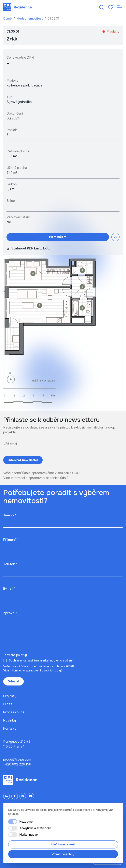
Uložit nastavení (63, 844)
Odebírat (23, 460)
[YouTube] (31, 796)
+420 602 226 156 (17, 764)
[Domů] (18, 7)
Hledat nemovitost (30, 19)
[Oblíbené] (111, 7)
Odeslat (13, 681)
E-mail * (9, 589)
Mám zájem (58, 237)
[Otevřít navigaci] (120, 7)
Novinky (10, 720)
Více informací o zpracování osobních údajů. (36, 478)
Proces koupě (14, 712)
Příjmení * (11, 540)
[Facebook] (15, 796)
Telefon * (10, 564)
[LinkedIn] (6, 796)
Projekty (10, 696)
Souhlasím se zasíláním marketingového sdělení (41, 660)
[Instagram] (23, 796)
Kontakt (10, 729)
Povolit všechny (63, 854)
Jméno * (10, 515)
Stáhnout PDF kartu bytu (28, 248)
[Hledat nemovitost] (102, 7)
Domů (8, 19)
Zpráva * (10, 613)
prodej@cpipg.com (17, 759)
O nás (8, 704)
